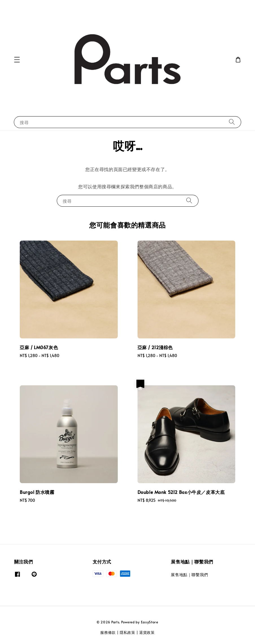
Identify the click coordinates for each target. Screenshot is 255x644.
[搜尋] (232, 122)
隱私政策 (128, 632)
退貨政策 (147, 632)
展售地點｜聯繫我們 (189, 575)
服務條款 (108, 632)
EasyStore (150, 622)
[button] (17, 60)
